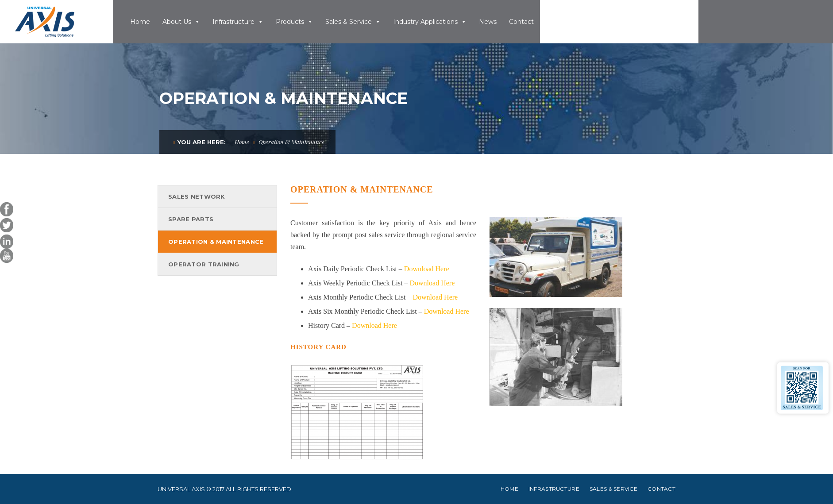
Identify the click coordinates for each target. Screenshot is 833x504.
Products (290, 22)
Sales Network (197, 196)
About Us (177, 22)
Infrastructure (233, 22)
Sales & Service (349, 22)
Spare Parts (191, 219)
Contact (521, 22)
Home (140, 22)
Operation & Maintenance (216, 242)
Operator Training (204, 264)
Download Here (427, 269)
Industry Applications (425, 22)
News (488, 22)
